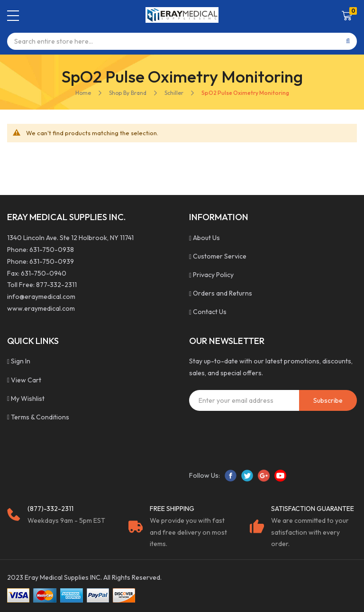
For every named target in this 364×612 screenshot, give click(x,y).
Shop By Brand (128, 93)
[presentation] (261, 436)
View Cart (26, 380)
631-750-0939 (52, 261)
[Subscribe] (328, 400)
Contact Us (210, 312)
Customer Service (220, 256)
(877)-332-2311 (50, 509)
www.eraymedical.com (41, 308)
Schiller (174, 93)
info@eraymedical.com (41, 297)
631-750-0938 (52, 250)
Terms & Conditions (40, 417)
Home (83, 93)
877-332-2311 (56, 285)
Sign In (21, 361)
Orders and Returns (223, 293)
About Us (206, 238)
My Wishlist (28, 399)
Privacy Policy (213, 275)
